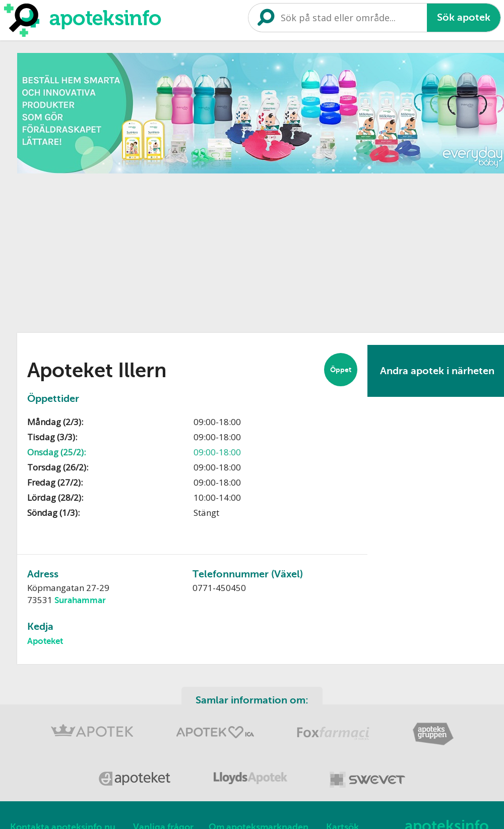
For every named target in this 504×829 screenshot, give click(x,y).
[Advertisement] (153, 250)
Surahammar (80, 600)
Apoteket (45, 641)
